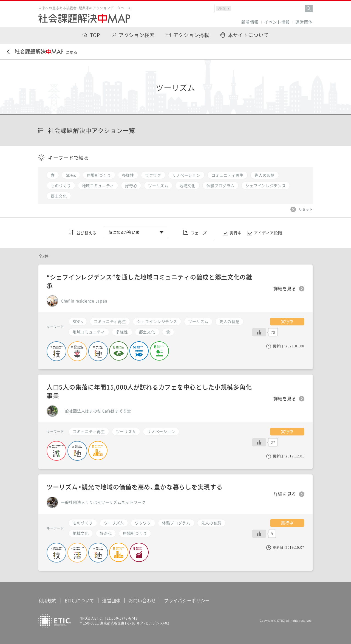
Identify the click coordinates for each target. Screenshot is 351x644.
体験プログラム (176, 523)
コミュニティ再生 (110, 321)
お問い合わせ (142, 600)
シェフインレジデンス (157, 321)
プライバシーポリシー (187, 600)
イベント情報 (277, 22)
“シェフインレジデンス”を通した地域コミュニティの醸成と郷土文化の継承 (149, 281)
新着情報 (250, 22)
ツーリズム (198, 321)
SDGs (78, 321)
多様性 (122, 332)
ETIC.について (80, 600)
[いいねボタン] (259, 332)
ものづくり (83, 523)
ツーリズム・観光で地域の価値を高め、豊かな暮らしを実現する (135, 487)
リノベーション (161, 431)
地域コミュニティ (89, 332)
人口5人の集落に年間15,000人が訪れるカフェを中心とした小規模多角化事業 (149, 391)
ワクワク (143, 523)
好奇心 (106, 533)
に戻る (42, 52)
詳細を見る (285, 289)
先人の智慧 (230, 321)
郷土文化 (147, 332)
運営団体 (304, 22)
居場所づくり (135, 533)
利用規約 (48, 600)
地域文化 (81, 533)
